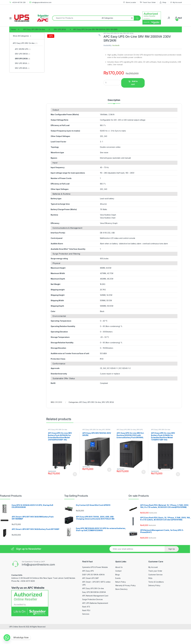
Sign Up (172, 565)
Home (13, 29)
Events (118, 594)
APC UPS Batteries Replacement (95, 619)
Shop (163, 2)
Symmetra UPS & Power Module (95, 583)
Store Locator (130, 2)
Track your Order (155, 587)
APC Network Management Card (95, 611)
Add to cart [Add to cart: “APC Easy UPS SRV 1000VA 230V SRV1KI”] (109, 486)
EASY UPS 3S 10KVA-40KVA (93, 590)
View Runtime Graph (108, 231)
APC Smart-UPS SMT (91, 594)
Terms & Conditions (156, 598)
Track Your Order (148, 2)
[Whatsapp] (7, 638)
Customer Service (155, 590)
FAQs (150, 594)
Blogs (118, 590)
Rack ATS (86, 622)
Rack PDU (86, 626)
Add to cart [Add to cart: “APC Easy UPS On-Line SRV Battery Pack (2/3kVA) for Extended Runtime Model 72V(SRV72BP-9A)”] (178, 490)
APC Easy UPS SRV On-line (34, 29)
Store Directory (121, 605)
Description (114, 116)
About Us (119, 583)
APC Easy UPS (88, 587)
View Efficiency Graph (109, 239)
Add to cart (134, 83)
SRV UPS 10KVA (21, 54)
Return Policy (121, 598)
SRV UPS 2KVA (60, 29)
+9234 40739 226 (17, 2)
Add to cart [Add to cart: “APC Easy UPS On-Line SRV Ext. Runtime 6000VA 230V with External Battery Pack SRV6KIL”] (144, 488)
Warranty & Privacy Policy (126, 601)
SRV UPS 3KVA (21, 63)
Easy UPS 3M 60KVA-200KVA (94, 608)
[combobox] (76, 18)
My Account (176, 2)
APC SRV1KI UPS (22, 49)
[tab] (114, 117)
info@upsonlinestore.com (40, 2)
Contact (118, 587)
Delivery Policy (154, 601)
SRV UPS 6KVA (21, 68)
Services (86, 630)
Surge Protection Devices (93, 615)
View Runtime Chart (108, 234)
